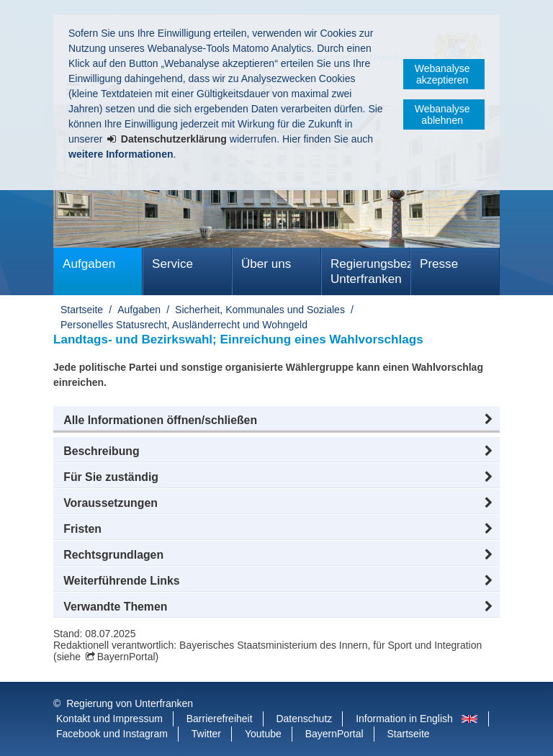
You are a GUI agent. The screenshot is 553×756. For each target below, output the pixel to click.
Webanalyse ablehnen (442, 114)
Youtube (263, 734)
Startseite (82, 310)
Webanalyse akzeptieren (442, 74)
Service (172, 264)
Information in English (404, 719)
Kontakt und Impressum (109, 719)
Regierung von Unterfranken (130, 703)
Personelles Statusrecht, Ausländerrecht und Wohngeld (184, 325)
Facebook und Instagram (112, 734)
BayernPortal (126, 657)
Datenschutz (304, 719)
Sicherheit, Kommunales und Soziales (260, 310)
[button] (276, 420)
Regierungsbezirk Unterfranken (370, 271)
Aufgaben (89, 264)
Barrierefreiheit (220, 719)
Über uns (266, 264)
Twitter (206, 734)
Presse (439, 264)
